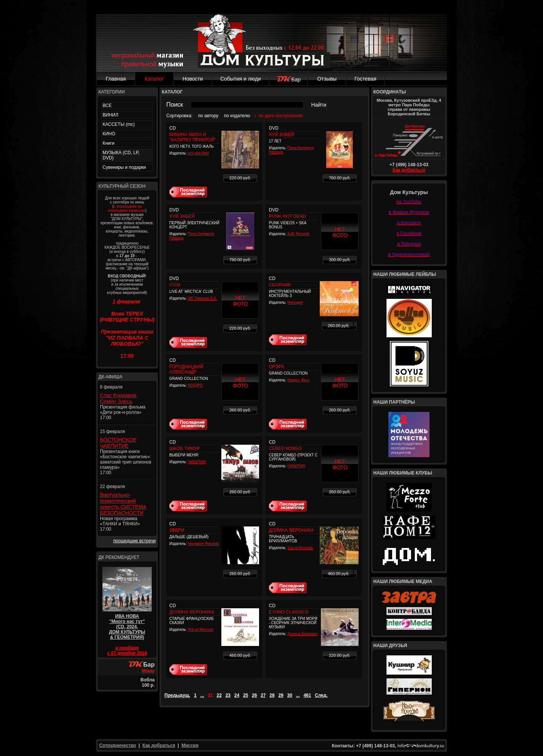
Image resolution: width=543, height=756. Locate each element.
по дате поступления (281, 116)
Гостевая (365, 79)
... (202, 695)
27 (263, 695)
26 (254, 695)
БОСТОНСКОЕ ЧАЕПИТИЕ (118, 443)
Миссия (190, 745)
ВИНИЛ (110, 115)
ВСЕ (107, 106)
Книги (108, 143)
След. (321, 695)
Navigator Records (203, 544)
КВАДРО (195, 385)
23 (228, 695)
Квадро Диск (298, 380)
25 (246, 695)
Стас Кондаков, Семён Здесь (119, 398)
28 (272, 695)
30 (290, 695)
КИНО (109, 134)
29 (281, 695)
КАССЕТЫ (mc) (119, 124)
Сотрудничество (118, 745)
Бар (289, 80)
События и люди (241, 79)
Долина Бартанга (302, 634)
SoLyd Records (300, 548)
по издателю (237, 116)
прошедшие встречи (134, 541)
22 (219, 695)
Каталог (154, 79)
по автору (208, 116)
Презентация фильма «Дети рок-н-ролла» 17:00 (123, 412)
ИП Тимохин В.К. (202, 298)
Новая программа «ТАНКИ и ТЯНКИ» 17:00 (120, 524)
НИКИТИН (197, 462)
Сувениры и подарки (124, 167)
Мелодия (295, 302)
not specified (198, 153)
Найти (319, 105)
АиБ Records (298, 234)
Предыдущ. (177, 695)
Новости (193, 79)
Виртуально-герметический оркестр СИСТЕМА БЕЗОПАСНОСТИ (123, 504)
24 (237, 695)
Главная (116, 79)
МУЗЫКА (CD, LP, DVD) (121, 155)
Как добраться (409, 170)
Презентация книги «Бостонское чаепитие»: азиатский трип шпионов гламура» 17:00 (126, 462)
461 (307, 695)
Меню (148, 671)
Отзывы (327, 79)
